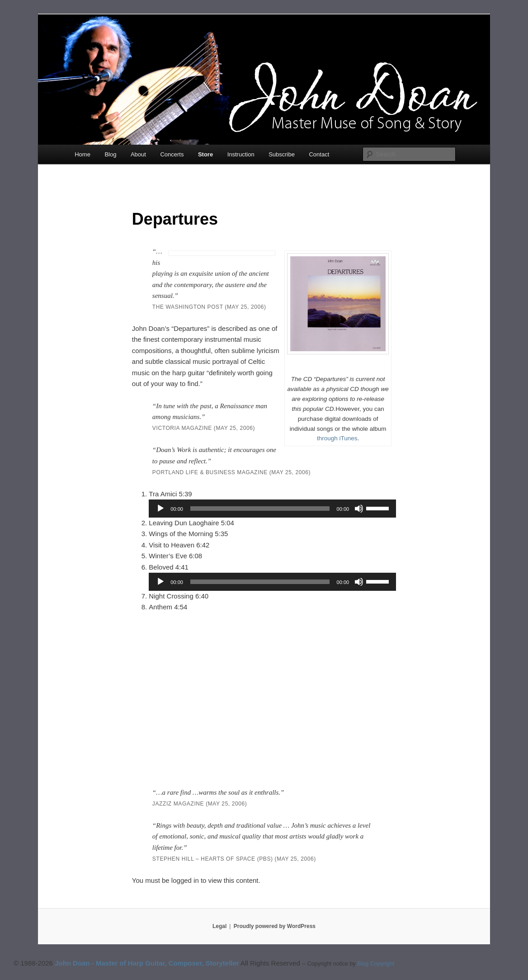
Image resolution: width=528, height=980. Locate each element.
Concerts (172, 154)
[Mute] (359, 509)
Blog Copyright (376, 964)
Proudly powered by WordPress (275, 926)
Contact (319, 154)
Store (205, 154)
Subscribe (282, 154)
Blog (110, 154)
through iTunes (337, 438)
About (138, 154)
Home (82, 154)
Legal (219, 926)
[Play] (160, 509)
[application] (272, 509)
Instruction (241, 154)
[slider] (260, 509)
